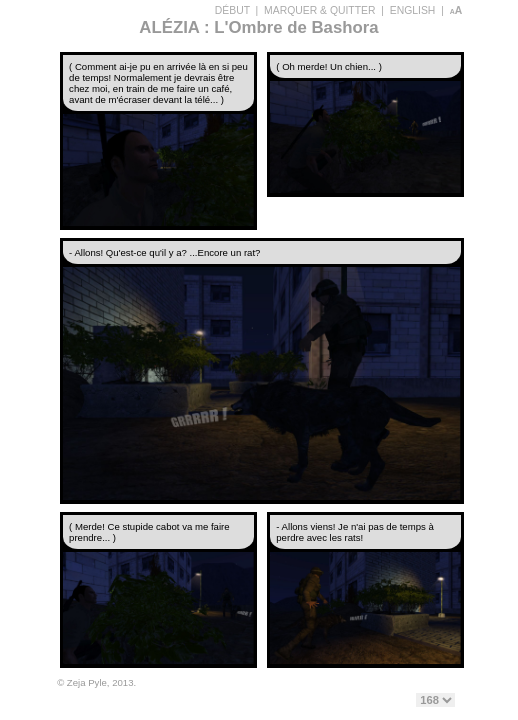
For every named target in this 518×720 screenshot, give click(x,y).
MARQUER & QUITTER (319, 10)
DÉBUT (232, 10)
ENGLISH (413, 10)
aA (456, 10)
